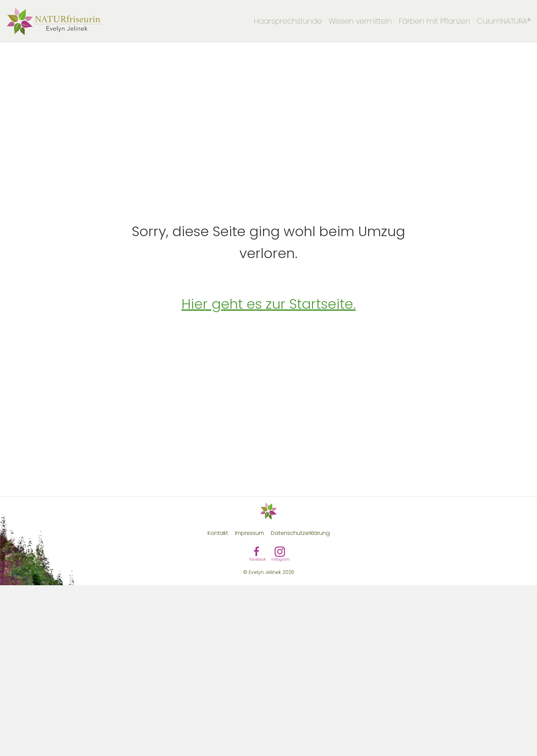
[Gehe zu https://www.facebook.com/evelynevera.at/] (257, 553)
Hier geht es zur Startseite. (269, 304)
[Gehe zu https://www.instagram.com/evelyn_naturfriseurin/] (280, 553)
